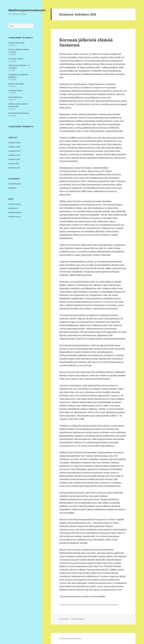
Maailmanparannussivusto (27, 10)
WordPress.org (14, 217)
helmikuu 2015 (14, 168)
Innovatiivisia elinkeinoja (19, 113)
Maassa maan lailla (16, 84)
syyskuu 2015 (14, 164)
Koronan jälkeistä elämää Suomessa (86, 42)
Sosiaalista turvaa (15, 90)
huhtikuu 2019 (14, 155)
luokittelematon (15, 184)
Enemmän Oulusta (16, 59)
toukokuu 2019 (14, 151)
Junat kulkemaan (15, 97)
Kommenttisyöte (15, 212)
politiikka (12, 188)
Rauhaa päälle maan (17, 43)
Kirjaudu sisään (15, 204)
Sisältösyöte (13, 208)
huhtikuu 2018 (14, 159)
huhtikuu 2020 (14, 147)
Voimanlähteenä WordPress (70, 639)
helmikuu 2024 (14, 143)
